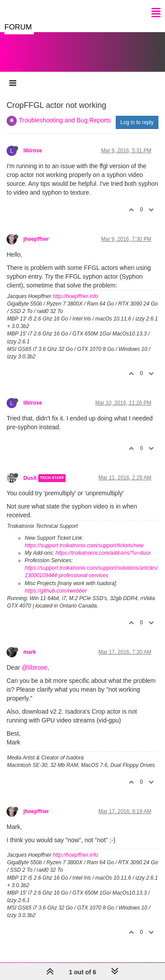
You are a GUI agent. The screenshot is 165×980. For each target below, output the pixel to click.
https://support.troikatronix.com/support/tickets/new (84, 545)
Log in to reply (137, 122)
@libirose (35, 667)
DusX (30, 478)
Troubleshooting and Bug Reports (65, 120)
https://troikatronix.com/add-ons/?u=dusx (103, 553)
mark (29, 652)
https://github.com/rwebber (56, 591)
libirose (33, 151)
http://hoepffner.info (75, 296)
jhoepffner (36, 239)
